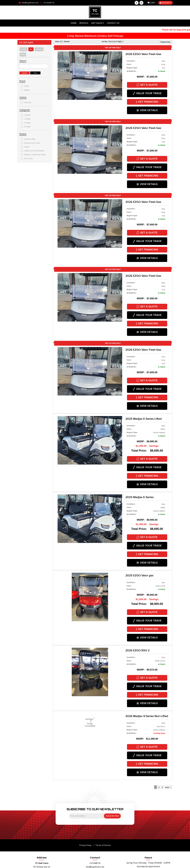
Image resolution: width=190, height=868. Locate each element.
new (31, 49)
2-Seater (26, 119)
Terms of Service (103, 820)
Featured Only (164, 42)
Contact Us (113, 23)
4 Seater (26, 115)
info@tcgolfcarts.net (95, 842)
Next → (168, 762)
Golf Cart (26, 103)
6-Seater (26, 127)
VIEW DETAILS (147, 108)
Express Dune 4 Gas (30, 143)
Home (74, 23)
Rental (23, 54)
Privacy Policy (85, 820)
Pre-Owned (39, 49)
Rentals (84, 23)
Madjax (25, 90)
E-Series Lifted (28, 139)
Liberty (25, 147)
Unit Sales (98, 23)
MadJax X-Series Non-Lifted (33, 155)
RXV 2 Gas (27, 158)
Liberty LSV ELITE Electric (32, 151)
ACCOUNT (166, 3)
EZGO (25, 86)
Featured (24, 49)
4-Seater (26, 123)
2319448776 (95, 838)
